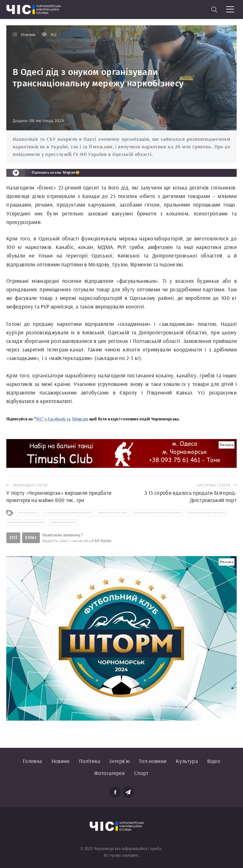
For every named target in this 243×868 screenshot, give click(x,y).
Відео (214, 761)
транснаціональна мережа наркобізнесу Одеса (158, 513)
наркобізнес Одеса (28, 513)
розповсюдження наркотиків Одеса (207, 513)
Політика (90, 761)
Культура (187, 761)
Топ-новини (153, 761)
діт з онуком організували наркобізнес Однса (67, 513)
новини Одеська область (63, 522)
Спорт (141, 773)
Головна (32, 761)
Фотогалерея (109, 773)
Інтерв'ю (119, 761)
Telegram (80, 419)
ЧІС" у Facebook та (53, 419)
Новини (61, 761)
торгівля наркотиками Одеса (112, 513)
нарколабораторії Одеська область (26, 522)
